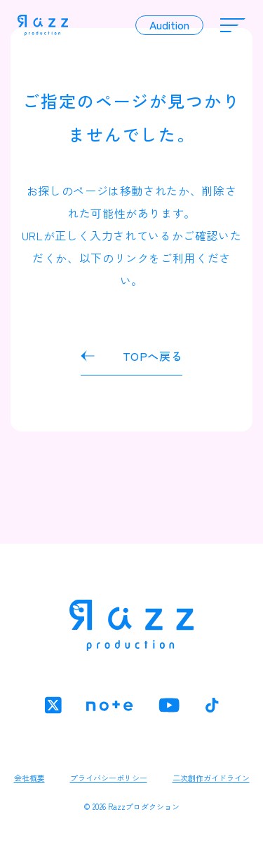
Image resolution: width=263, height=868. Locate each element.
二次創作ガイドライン (211, 778)
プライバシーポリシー (109, 778)
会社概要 (29, 778)
